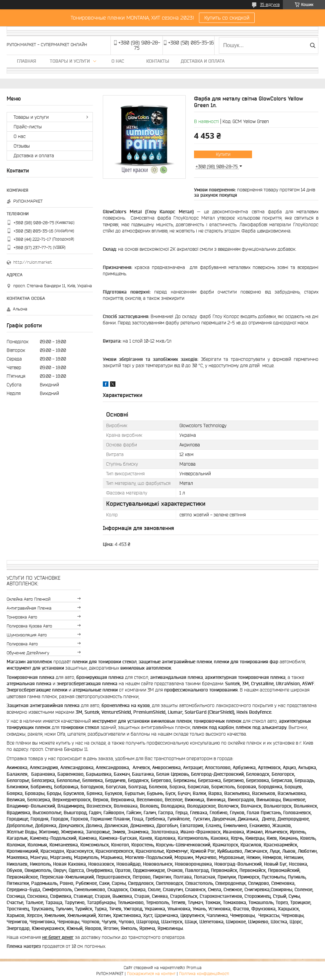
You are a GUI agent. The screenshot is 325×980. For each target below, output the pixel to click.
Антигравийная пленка (29, 608)
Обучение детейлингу (28, 653)
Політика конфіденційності (204, 974)
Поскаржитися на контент (151, 974)
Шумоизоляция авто (27, 635)
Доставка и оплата (203, 61)
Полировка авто (22, 644)
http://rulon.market (33, 262)
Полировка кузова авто (29, 626)
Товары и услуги (70, 61)
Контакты (158, 61)
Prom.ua (194, 968)
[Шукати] (313, 45)
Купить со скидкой (227, 18)
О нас (118, 61)
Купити (223, 154)
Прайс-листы (28, 127)
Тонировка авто (22, 617)
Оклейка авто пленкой (29, 599)
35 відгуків (270, 4)
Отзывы (22, 146)
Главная (27, 61)
